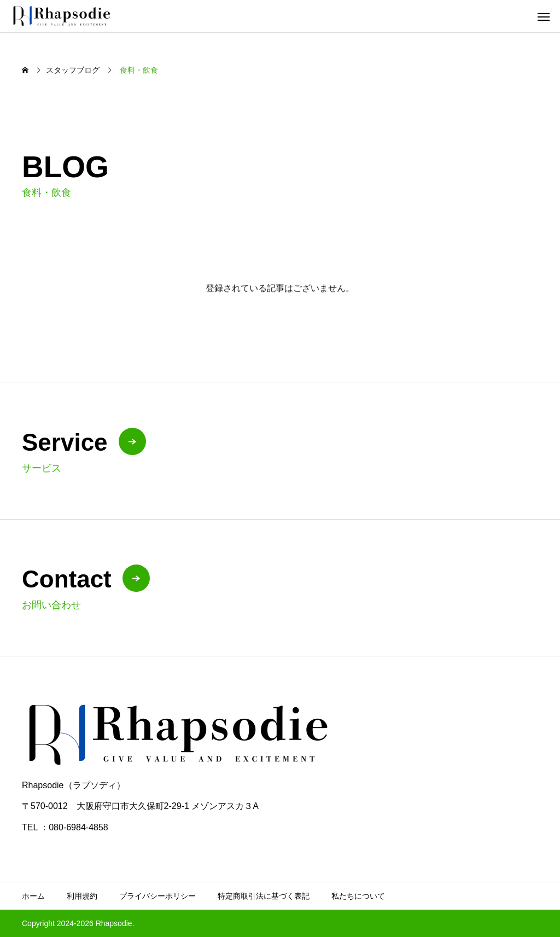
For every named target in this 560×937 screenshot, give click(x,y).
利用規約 (82, 896)
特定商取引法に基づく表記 (264, 896)
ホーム (33, 896)
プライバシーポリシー (157, 896)
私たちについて (358, 896)
